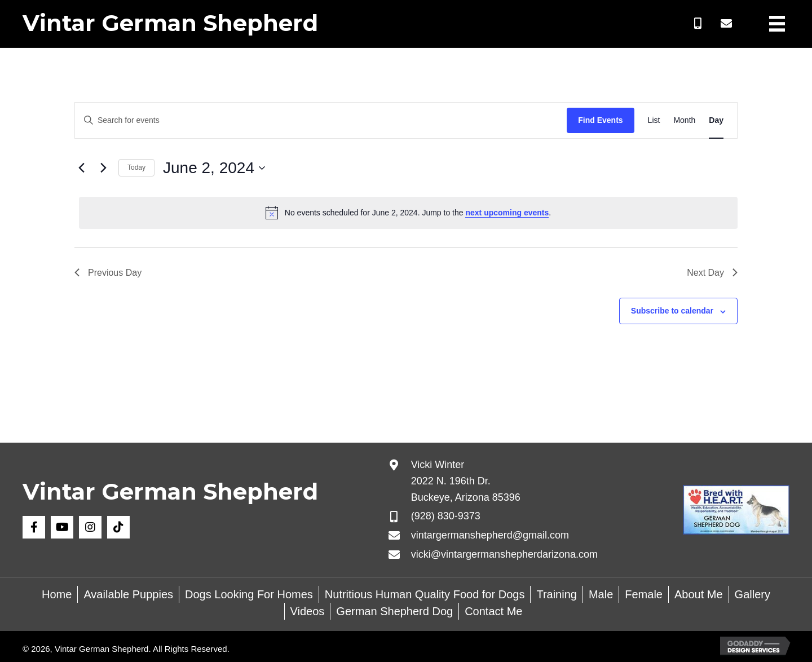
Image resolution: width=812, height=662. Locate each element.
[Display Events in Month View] (684, 120)
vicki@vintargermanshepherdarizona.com (504, 554)
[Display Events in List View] (654, 120)
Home (57, 594)
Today (136, 167)
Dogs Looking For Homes (249, 594)
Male (601, 594)
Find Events (600, 120)
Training (557, 594)
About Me (699, 594)
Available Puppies (128, 594)
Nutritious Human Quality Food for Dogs (425, 594)
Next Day (712, 273)
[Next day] (103, 168)
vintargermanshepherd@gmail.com (490, 535)
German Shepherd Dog (394, 611)
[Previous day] (81, 168)
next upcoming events (507, 213)
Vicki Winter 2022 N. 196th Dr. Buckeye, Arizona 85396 (466, 481)
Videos (308, 611)
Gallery (753, 594)
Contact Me (493, 611)
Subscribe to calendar (672, 311)
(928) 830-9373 (446, 516)
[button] (698, 24)
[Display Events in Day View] (716, 120)
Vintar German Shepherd (170, 23)
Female (644, 594)
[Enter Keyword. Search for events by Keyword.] (321, 120)
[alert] (408, 213)
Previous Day (108, 273)
